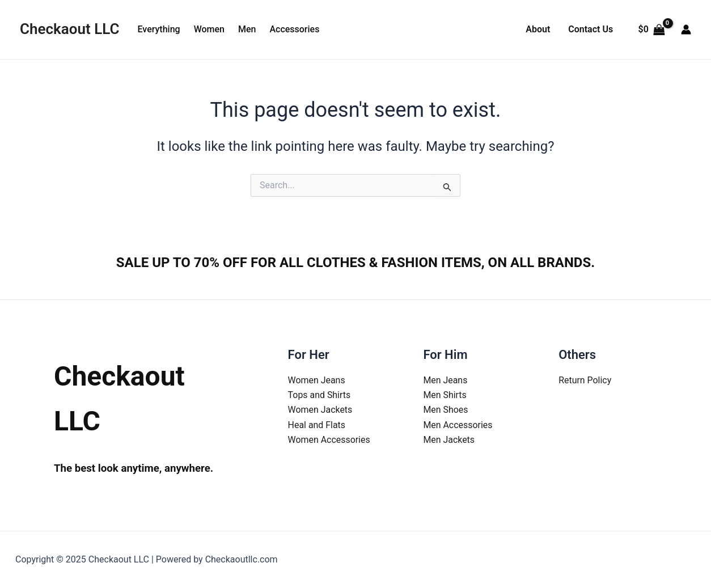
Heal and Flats (317, 425)
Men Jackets (449, 440)
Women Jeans (317, 380)
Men (247, 29)
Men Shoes (445, 410)
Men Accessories (458, 425)
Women (209, 29)
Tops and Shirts (319, 395)
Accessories (294, 29)
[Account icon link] (686, 29)
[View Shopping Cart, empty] (651, 29)
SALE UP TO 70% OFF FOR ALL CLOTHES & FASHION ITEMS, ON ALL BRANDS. (355, 263)
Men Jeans (445, 380)
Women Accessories (329, 440)
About (538, 29)
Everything (158, 29)
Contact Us (591, 29)
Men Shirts (445, 395)
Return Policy (585, 380)
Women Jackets (320, 410)
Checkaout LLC (69, 29)
